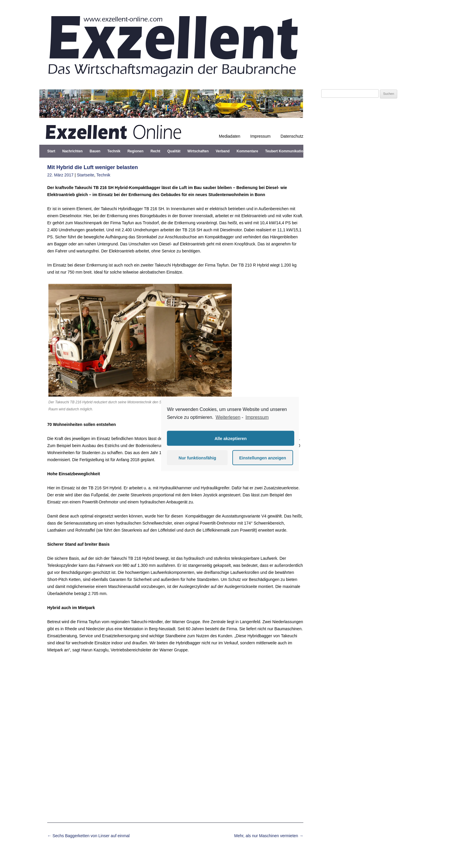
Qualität (174, 151)
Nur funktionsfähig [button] (197, 458)
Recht (155, 151)
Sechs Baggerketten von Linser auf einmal (88, 836)
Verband (223, 151)
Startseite (86, 175)
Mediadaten (230, 136)
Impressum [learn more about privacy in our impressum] (257, 417)
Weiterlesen (228, 417)
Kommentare (247, 151)
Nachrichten (72, 151)
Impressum (260, 136)
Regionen (135, 151)
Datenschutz (292, 136)
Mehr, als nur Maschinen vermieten (269, 836)
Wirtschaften (198, 151)
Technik (114, 151)
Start (51, 151)
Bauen (95, 151)
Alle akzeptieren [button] (231, 438)
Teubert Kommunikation (285, 151)
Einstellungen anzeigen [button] (263, 458)
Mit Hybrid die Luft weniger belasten (93, 167)
